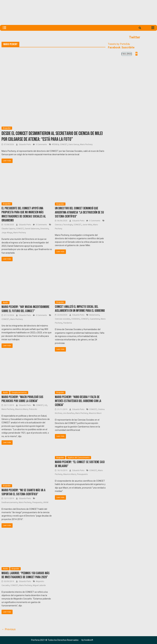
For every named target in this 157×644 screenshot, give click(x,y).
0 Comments (40, 144)
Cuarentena (95, 319)
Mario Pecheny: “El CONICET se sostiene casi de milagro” (80, 464)
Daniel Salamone (32, 229)
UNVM (46, 502)
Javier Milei (87, 225)
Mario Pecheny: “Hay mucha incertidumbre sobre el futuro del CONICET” (25, 309)
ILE (46, 405)
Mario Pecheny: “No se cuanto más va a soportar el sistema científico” (23, 492)
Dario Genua (74, 144)
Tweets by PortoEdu (119, 44)
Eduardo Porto (25, 144)
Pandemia (68, 323)
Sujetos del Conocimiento (79, 458)
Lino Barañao (69, 413)
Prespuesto (37, 502)
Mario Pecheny (86, 144)
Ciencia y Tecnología (64, 225)
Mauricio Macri (21, 409)
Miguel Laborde (39, 585)
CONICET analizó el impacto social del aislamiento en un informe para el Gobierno (80, 309)
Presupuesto (82, 474)
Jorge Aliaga (7, 233)
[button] (87, 640)
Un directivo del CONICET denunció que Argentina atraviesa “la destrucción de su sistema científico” (79, 212)
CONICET (64, 144)
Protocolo (33, 409)
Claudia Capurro (8, 229)
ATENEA (55, 144)
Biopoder (7, 128)
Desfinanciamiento (10, 502)
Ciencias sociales (63, 319)
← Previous (9, 629)
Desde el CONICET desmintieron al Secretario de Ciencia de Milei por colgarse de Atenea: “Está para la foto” (52, 136)
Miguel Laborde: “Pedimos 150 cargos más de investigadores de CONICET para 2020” (26, 575)
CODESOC (76, 319)
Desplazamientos (19, 393)
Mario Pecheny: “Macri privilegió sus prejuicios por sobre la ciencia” (22, 399)
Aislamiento (94, 315)
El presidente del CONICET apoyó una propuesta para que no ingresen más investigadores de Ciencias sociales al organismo (24, 214)
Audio (6, 303)
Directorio (44, 229)
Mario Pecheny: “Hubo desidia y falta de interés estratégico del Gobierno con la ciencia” (78, 401)
